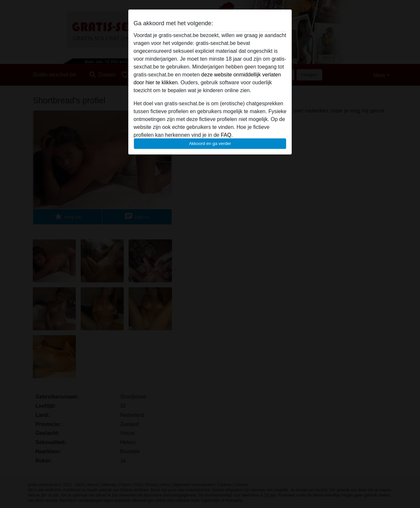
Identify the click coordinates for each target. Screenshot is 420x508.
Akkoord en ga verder (210, 143)
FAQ (226, 135)
